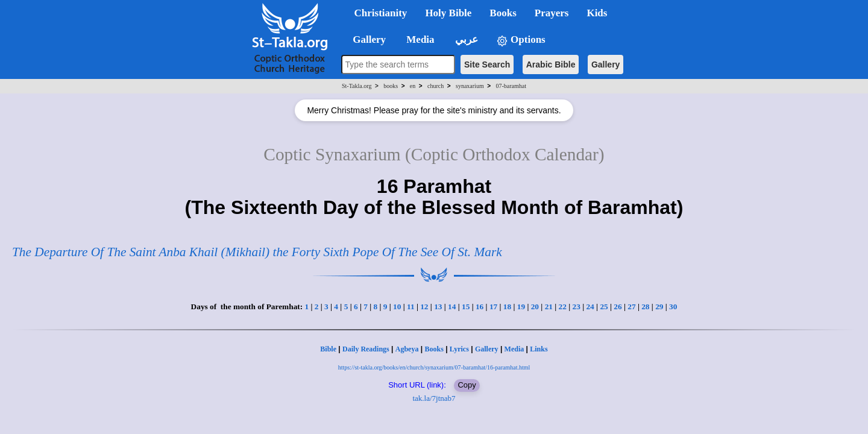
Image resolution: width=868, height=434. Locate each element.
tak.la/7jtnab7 (434, 398)
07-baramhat (511, 86)
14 (452, 307)
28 (645, 307)
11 (411, 307)
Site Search (487, 64)
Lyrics (459, 349)
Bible (328, 349)
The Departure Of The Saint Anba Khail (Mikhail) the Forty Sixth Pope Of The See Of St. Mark (257, 252)
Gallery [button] (366, 39)
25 (604, 307)
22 (563, 307)
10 (397, 307)
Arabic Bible (551, 64)
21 (549, 307)
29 (659, 307)
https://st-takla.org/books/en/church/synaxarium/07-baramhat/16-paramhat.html (434, 367)
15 (466, 307)
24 (590, 307)
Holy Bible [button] (448, 13)
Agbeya (407, 349)
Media (514, 349)
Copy (467, 385)
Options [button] (521, 40)
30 (673, 307)
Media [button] (419, 39)
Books (434, 349)
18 (507, 307)
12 (424, 307)
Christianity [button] (381, 13)
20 (535, 307)
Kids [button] (597, 13)
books (391, 86)
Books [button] (503, 13)
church (436, 86)
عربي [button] (465, 39)
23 (577, 307)
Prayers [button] (552, 13)
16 (480, 307)
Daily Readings (366, 349)
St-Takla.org (357, 86)
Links (539, 349)
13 (438, 307)
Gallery (605, 64)
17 (493, 307)
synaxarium (470, 86)
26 (618, 307)
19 (521, 307)
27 (631, 307)
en (413, 86)
